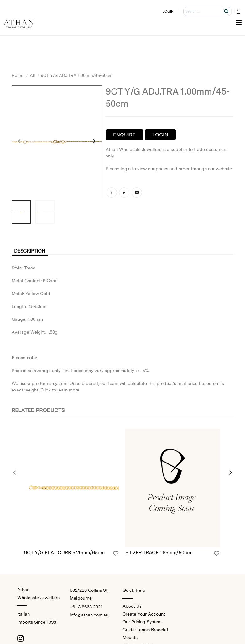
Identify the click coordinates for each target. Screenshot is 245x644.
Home (18, 75)
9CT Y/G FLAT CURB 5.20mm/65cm (64, 553)
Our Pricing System (142, 622)
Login (160, 135)
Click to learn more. (60, 390)
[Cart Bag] (238, 11)
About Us (132, 607)
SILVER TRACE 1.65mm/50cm (158, 553)
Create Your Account (144, 615)
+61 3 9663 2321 (86, 607)
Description (31, 251)
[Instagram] (20, 639)
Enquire (124, 135)
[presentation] (19, 142)
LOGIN (168, 11)
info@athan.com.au (89, 616)
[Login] (116, 554)
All (32, 75)
